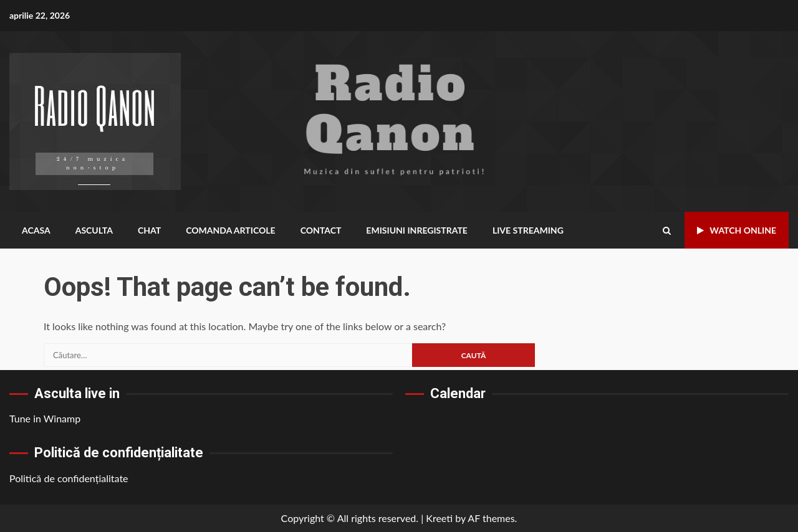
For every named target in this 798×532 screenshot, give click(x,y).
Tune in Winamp (45, 418)
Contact (324, 230)
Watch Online (737, 230)
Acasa (36, 230)
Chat (151, 230)
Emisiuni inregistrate (422, 230)
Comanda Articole (233, 230)
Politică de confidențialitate (69, 478)
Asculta (94, 230)
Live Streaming (534, 230)
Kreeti (439, 518)
